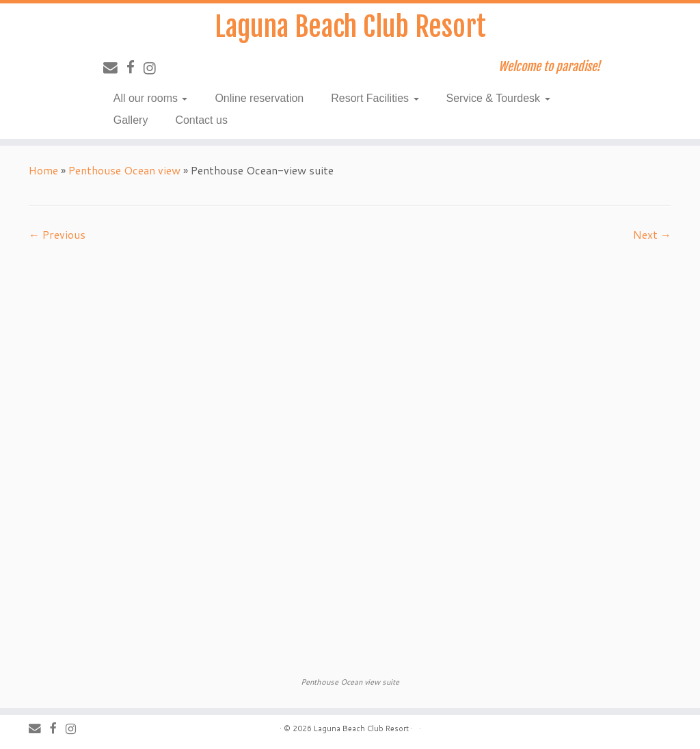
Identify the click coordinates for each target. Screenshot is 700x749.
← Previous (57, 234)
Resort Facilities (375, 98)
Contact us (201, 120)
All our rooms (151, 98)
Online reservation (259, 98)
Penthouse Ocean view (124, 170)
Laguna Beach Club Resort (350, 27)
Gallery (131, 120)
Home (43, 170)
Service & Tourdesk (498, 98)
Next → (652, 234)
